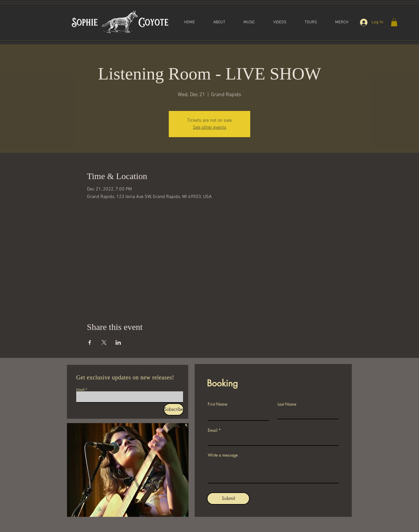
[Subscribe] (174, 409)
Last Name (287, 404)
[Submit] (228, 499)
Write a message (223, 455)
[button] (394, 22)
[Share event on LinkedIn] (118, 342)
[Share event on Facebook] (90, 342)
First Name (218, 404)
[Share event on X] (104, 342)
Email (80, 390)
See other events (210, 128)
